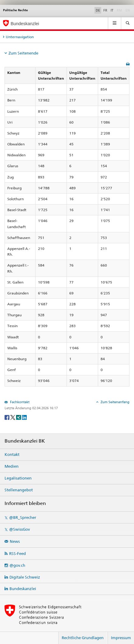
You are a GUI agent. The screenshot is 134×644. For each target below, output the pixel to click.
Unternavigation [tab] (20, 37)
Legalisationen (18, 478)
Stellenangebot (19, 490)
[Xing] (19, 417)
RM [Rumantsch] (119, 10)
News (15, 541)
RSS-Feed (17, 553)
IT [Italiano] (112, 10)
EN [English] (128, 10)
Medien (12, 466)
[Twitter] (13, 417)
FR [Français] (105, 10)
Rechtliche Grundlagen (83, 638)
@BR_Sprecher (23, 517)
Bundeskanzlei (23, 589)
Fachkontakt (19, 402)
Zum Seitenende (23, 53)
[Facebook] (7, 417)
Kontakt (12, 454)
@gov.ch (17, 565)
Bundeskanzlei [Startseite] (25, 24)
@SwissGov (19, 529)
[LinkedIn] (24, 417)
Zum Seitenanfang (115, 402)
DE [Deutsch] (98, 10)
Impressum (121, 638)
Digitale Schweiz (25, 577)
